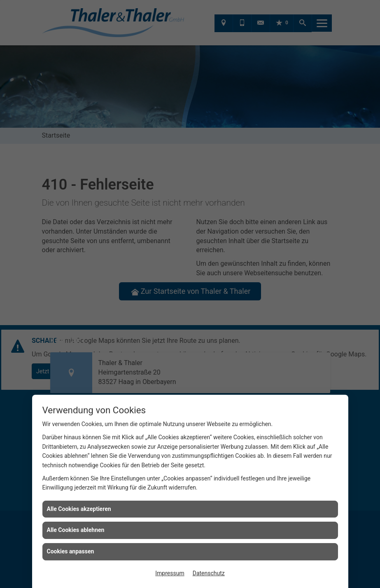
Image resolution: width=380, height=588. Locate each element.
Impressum (170, 573)
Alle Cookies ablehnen (76, 530)
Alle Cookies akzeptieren (79, 509)
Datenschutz (209, 573)
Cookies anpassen (71, 551)
